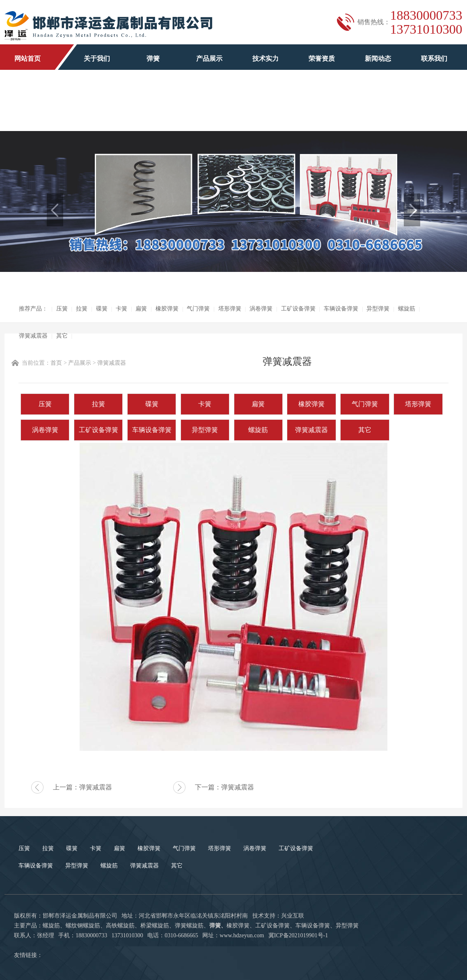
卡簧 (121, 309)
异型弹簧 (378, 309)
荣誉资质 (322, 59)
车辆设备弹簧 (341, 309)
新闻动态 (378, 59)
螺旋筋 (407, 309)
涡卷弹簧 (261, 309)
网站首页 (27, 59)
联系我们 (434, 59)
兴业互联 (293, 916)
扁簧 (141, 309)
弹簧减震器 (33, 336)
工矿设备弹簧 (298, 309)
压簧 (62, 309)
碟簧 (102, 309)
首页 (56, 363)
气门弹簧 (198, 309)
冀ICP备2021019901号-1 (298, 935)
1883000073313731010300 (426, 22)
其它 (62, 336)
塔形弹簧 (230, 309)
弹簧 (153, 59)
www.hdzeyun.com (242, 935)
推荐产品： (33, 309)
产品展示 (209, 59)
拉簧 (82, 309)
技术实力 (266, 59)
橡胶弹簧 (167, 309)
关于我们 (97, 59)
